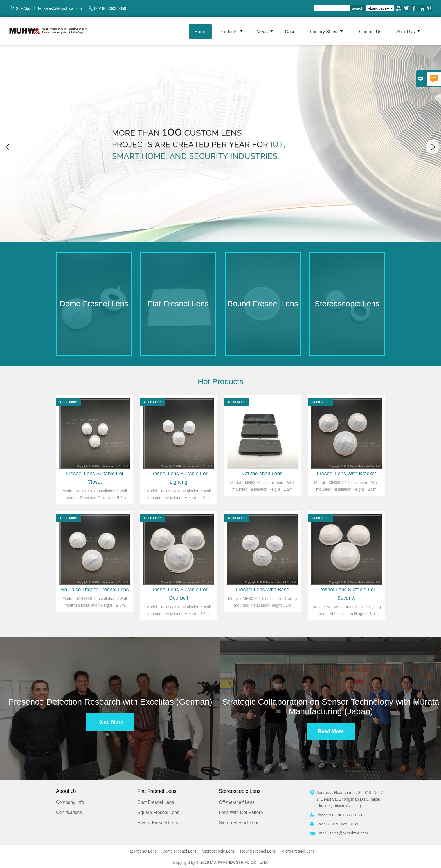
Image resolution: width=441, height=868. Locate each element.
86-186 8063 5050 (110, 8)
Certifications (69, 812)
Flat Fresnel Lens (141, 851)
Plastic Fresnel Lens (158, 823)
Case (290, 32)
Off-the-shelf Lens (237, 802)
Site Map (23, 8)
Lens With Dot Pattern (241, 812)
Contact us (370, 32)
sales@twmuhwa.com (63, 8)
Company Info (70, 802)
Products (231, 32)
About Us (408, 32)
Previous (8, 147)
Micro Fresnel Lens (298, 851)
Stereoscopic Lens (218, 851)
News (265, 32)
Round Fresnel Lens (258, 851)
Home (200, 32)
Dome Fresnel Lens (179, 851)
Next (433, 147)
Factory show (326, 32)
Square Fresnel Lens (158, 812)
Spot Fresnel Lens (156, 802)
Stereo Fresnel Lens (239, 823)
